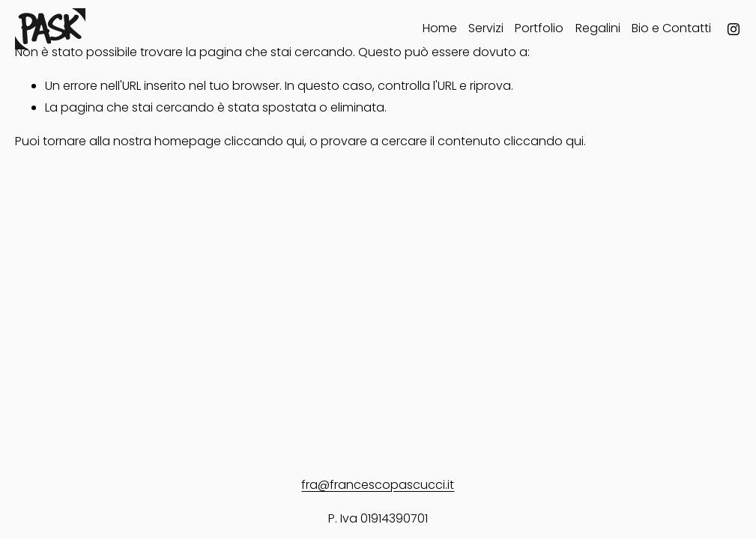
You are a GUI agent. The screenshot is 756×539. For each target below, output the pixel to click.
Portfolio (539, 28)
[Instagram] (734, 29)
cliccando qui (264, 141)
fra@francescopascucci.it (378, 485)
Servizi (486, 28)
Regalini (598, 28)
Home (440, 28)
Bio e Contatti (671, 28)
